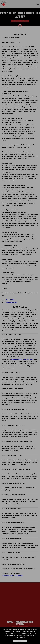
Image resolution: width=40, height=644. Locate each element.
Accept (20, 641)
